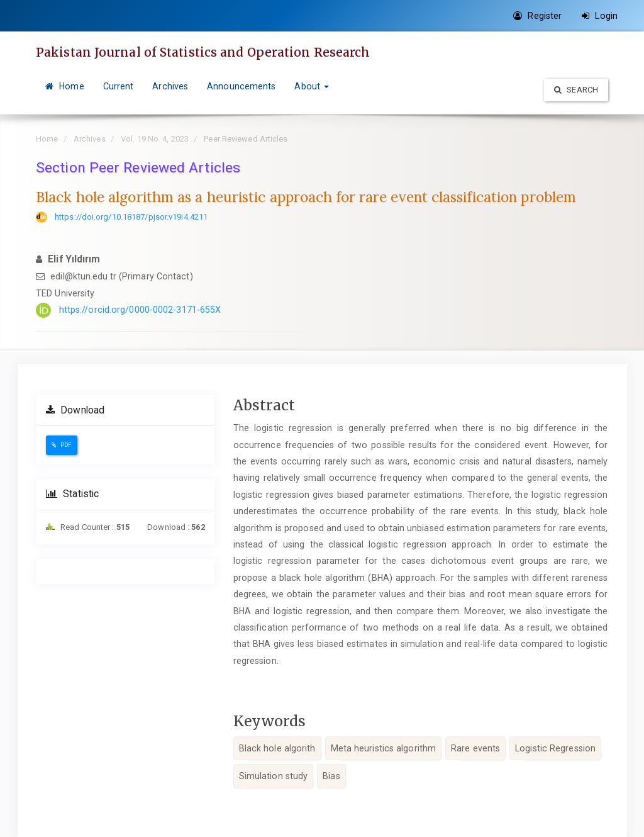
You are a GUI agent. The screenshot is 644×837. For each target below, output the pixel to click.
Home (65, 86)
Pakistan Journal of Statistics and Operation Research (203, 52)
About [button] (312, 86)
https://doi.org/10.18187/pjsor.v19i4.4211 (131, 217)
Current (119, 86)
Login (600, 16)
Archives (170, 86)
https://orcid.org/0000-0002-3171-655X (140, 310)
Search (576, 90)
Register (537, 16)
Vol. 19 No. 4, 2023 (155, 139)
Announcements (241, 86)
